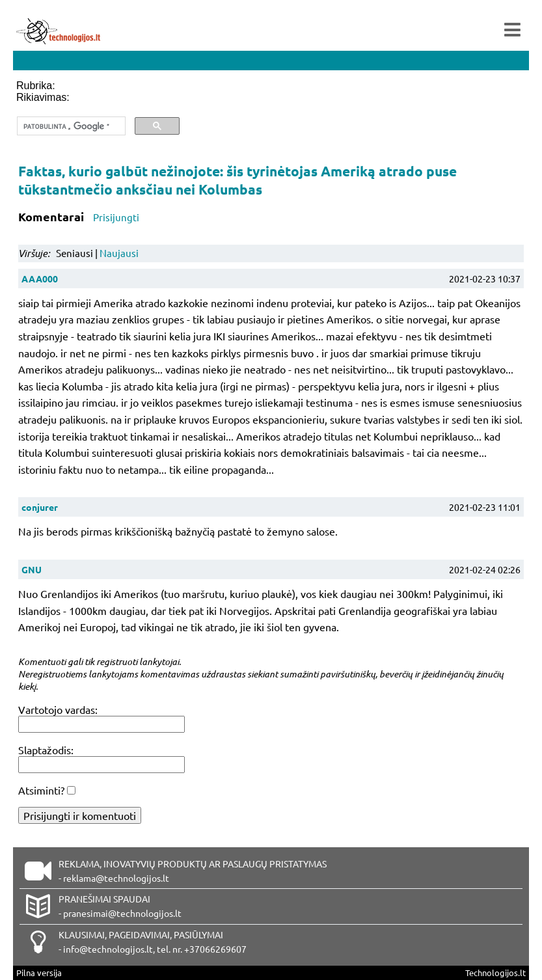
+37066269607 (215, 949)
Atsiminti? (41, 790)
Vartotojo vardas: (58, 709)
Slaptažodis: (46, 750)
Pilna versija (39, 973)
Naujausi (119, 253)
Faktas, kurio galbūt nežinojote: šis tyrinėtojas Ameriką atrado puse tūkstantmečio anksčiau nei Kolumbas (237, 180)
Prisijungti (116, 217)
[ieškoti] (70, 126)
